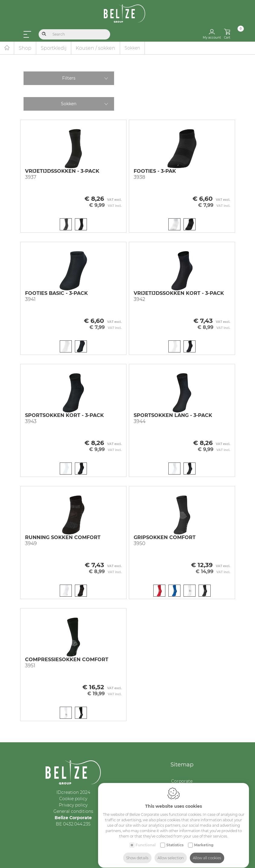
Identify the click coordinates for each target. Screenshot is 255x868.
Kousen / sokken (96, 48)
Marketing (204, 839)
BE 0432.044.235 (73, 824)
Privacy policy (73, 805)
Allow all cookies (207, 852)
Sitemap (182, 765)
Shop (25, 48)
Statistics (175, 839)
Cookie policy (73, 799)
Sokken (69, 104)
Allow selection (171, 852)
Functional (146, 839)
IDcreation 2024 (73, 792)
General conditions (73, 811)
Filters (69, 78)
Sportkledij (54, 48)
